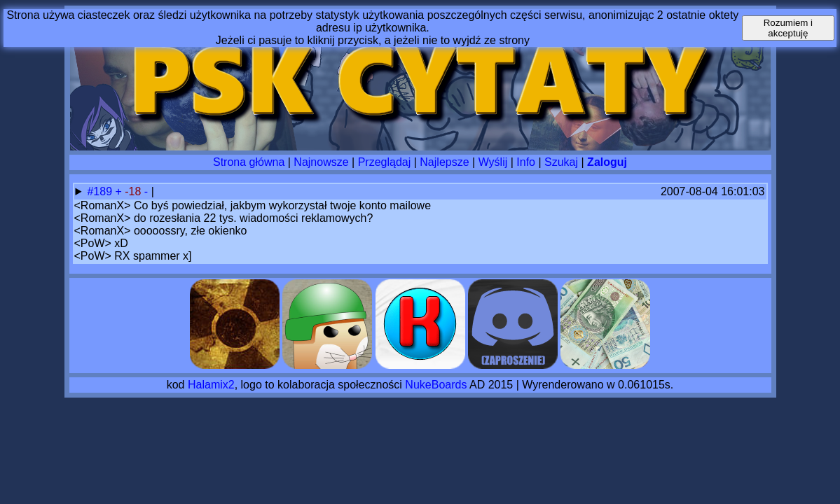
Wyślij (493, 162)
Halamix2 (211, 385)
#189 (101, 191)
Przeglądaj (385, 162)
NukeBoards (436, 385)
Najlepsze (444, 162)
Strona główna (249, 162)
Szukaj (561, 162)
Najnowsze (321, 162)
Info (526, 162)
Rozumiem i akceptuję (788, 28)
